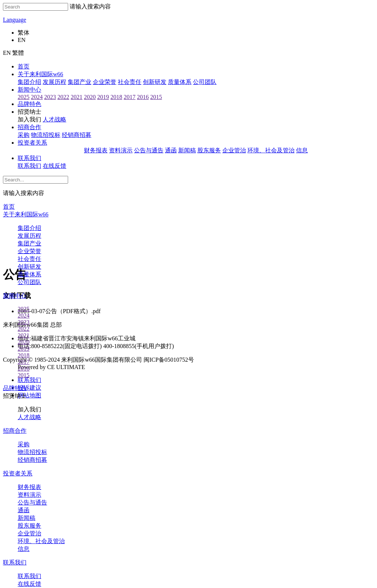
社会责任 (130, 82)
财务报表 (96, 150)
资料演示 (121, 150)
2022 (63, 97)
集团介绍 (29, 82)
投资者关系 (32, 143)
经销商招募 (77, 135)
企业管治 (234, 150)
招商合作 (29, 127)
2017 (130, 97)
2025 (24, 97)
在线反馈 (54, 166)
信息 (302, 150)
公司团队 (205, 82)
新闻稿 (187, 150)
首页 (24, 66)
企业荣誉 (105, 82)
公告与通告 (149, 150)
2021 (77, 97)
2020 (90, 97)
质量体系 (180, 82)
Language (15, 20)
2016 (143, 97)
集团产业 (80, 82)
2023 (50, 97)
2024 (37, 97)
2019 (103, 97)
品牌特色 (29, 104)
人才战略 (54, 119)
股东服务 (209, 150)
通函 (171, 150)
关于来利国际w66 (40, 74)
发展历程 (54, 82)
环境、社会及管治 (271, 150)
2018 (116, 97)
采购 (24, 135)
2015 (156, 97)
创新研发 (155, 82)
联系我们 (29, 158)
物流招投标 (46, 135)
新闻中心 (29, 90)
